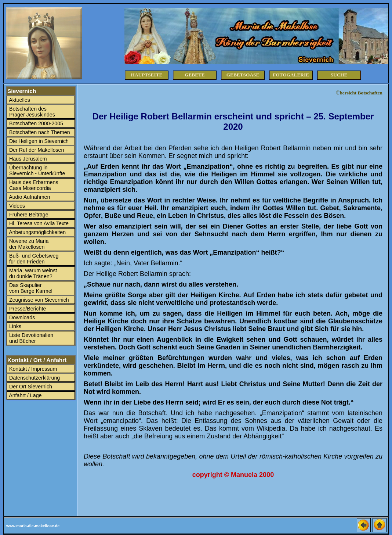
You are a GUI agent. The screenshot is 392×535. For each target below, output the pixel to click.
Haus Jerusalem (27, 159)
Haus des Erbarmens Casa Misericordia (33, 185)
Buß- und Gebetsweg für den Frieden (33, 259)
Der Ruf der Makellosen (36, 150)
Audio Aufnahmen (29, 197)
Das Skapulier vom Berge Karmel (30, 288)
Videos (16, 206)
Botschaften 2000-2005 (35, 123)
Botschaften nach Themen (39, 132)
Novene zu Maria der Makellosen (28, 244)
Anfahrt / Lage (25, 395)
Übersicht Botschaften (359, 93)
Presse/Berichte (27, 309)
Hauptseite (147, 75)
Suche (339, 75)
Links (14, 326)
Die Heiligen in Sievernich (38, 141)
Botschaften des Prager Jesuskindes (31, 112)
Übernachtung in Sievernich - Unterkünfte (36, 170)
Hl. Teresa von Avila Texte (38, 223)
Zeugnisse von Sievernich (38, 300)
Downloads (21, 317)
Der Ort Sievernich (30, 387)
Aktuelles (19, 100)
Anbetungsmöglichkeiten (37, 232)
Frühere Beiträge (28, 215)
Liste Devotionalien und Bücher (30, 338)
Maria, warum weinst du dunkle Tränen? (32, 273)
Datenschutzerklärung (34, 378)
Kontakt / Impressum (32, 369)
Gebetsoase (243, 75)
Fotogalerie (291, 75)
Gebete (195, 75)
